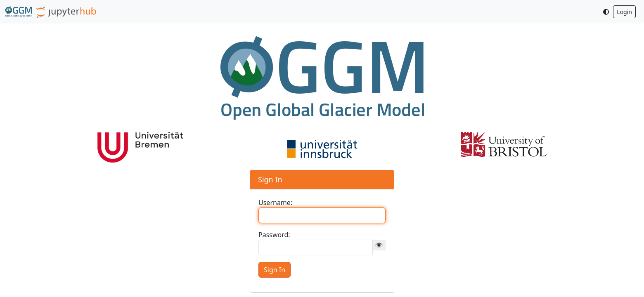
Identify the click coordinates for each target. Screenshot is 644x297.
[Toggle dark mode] (606, 12)
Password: (274, 235)
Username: (275, 203)
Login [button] (624, 12)
